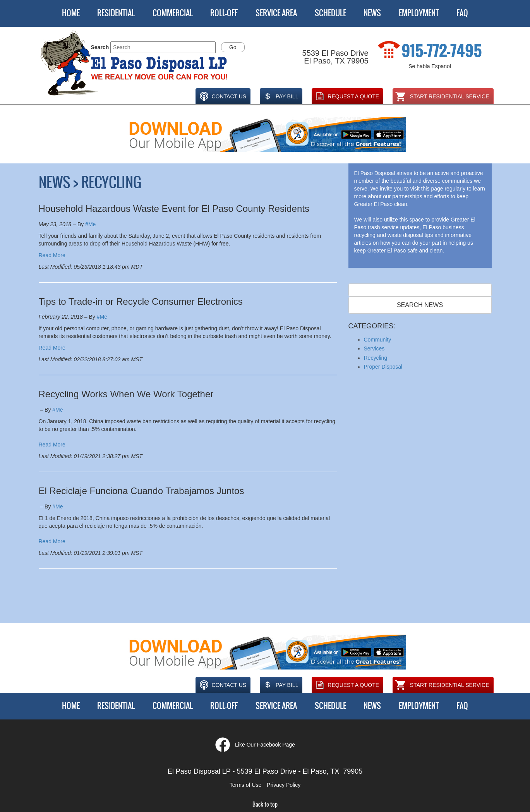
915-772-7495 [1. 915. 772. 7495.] (442, 51)
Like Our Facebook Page (265, 745)
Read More (52, 255)
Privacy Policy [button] (284, 785)
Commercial (173, 13)
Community (378, 340)
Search (100, 47)
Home (71, 13)
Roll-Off (224, 13)
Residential (116, 13)
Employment (419, 13)
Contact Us (222, 96)
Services (374, 348)
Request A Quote (346, 96)
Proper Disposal (383, 367)
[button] (135, 64)
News (372, 13)
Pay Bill (280, 96)
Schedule (330, 13)
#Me (90, 224)
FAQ (462, 13)
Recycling (376, 358)
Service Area (276, 13)
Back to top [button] (265, 804)
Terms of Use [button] (245, 785)
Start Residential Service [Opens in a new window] (442, 96)
